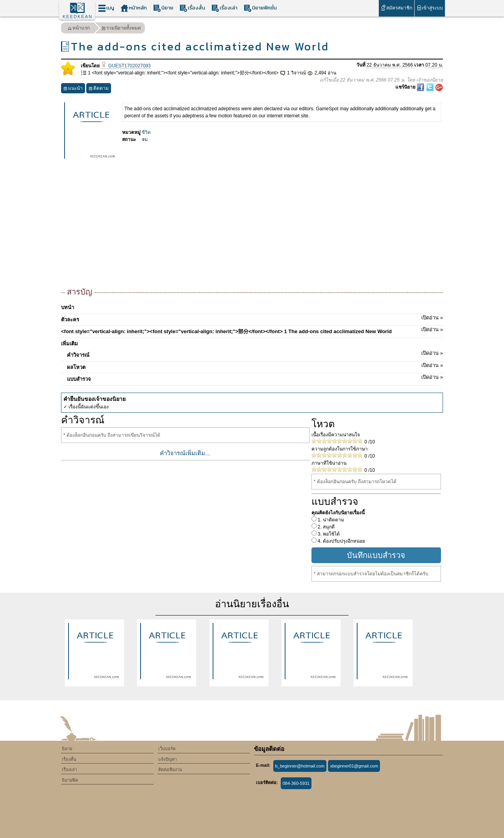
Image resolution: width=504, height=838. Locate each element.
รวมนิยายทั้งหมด (121, 29)
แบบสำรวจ (255, 378)
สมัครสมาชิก (396, 8)
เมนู (106, 8)
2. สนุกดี (326, 527)
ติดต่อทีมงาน (170, 769)
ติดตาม (99, 89)
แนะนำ (73, 89)
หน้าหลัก (134, 8)
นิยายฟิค (70, 780)
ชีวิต (146, 132)
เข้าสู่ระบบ (430, 8)
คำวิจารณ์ (255, 354)
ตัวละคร (252, 318)
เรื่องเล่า (224, 8)
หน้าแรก (79, 29)
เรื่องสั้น (192, 8)
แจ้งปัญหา (168, 759)
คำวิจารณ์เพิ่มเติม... (185, 453)
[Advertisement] (252, 227)
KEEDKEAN (78, 17)
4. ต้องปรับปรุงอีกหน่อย (341, 541)
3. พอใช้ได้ (328, 534)
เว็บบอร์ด (167, 749)
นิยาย (163, 8)
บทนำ (68, 307)
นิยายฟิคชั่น (260, 8)
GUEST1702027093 (126, 66)
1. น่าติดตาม (331, 520)
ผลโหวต (255, 366)
